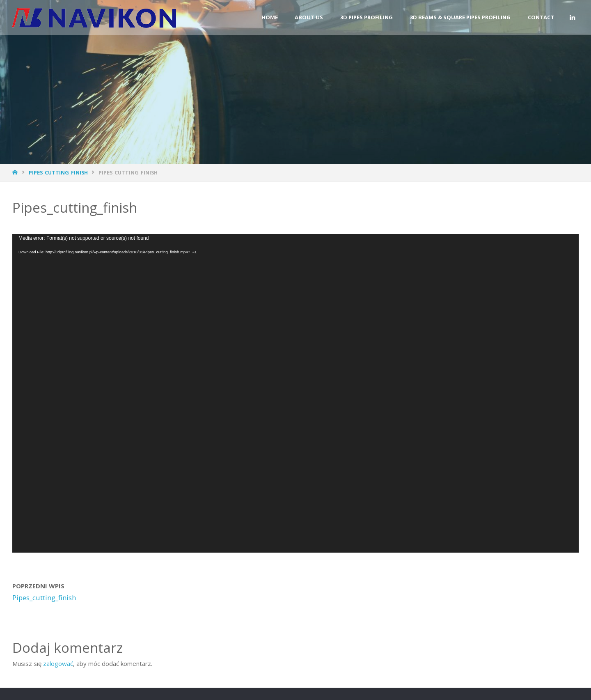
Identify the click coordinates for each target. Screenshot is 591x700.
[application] (295, 394)
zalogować (58, 663)
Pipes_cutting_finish (58, 172)
